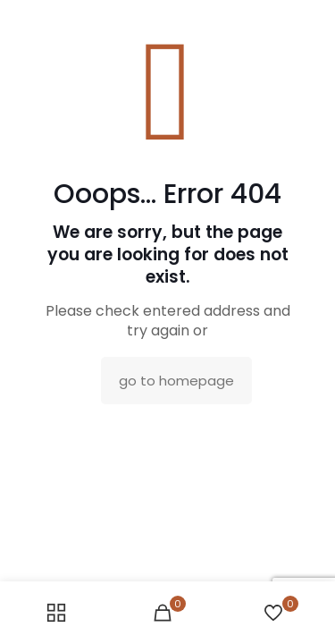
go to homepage (176, 381)
